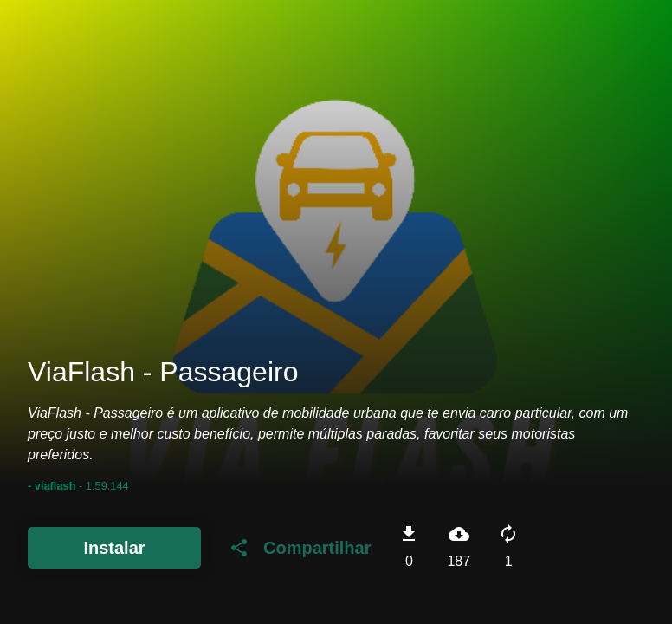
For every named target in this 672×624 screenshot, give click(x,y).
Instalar (114, 548)
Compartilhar (300, 548)
